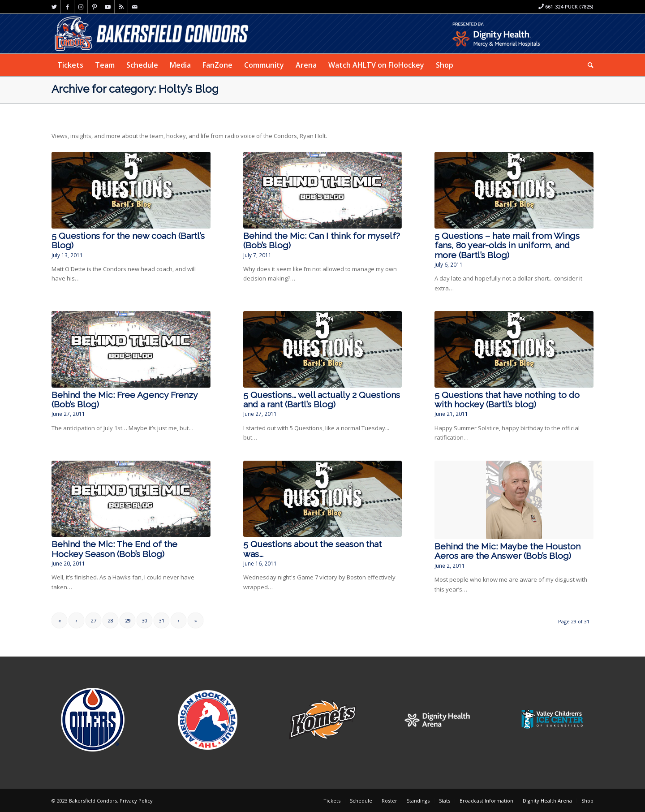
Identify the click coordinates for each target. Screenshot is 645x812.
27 (94, 620)
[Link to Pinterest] (94, 7)
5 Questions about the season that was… (312, 549)
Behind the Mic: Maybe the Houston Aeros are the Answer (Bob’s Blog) (507, 551)
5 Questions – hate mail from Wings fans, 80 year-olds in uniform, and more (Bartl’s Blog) (507, 246)
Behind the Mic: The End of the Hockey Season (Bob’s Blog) (114, 549)
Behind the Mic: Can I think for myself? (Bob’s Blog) (322, 241)
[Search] (588, 65)
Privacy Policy (136, 801)
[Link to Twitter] (54, 7)
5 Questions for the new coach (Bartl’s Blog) (128, 241)
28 (111, 620)
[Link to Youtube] (108, 7)
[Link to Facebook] (67, 7)
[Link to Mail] (135, 7)
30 (145, 620)
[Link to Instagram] (81, 7)
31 (162, 620)
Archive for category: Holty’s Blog (135, 89)
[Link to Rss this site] (121, 7)
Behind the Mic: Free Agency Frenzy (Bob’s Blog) (125, 400)
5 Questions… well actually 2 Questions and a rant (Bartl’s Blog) (322, 400)
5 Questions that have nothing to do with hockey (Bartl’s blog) (507, 400)
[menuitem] (70, 65)
